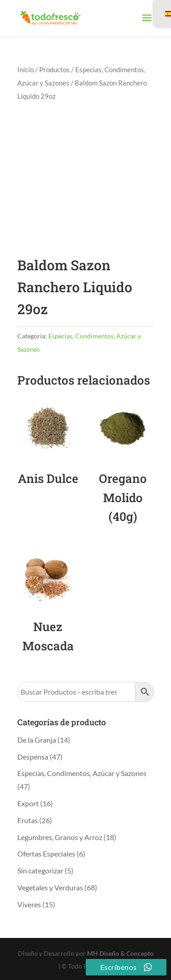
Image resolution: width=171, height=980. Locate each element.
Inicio (26, 70)
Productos (54, 70)
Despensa (33, 757)
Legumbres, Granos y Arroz (60, 837)
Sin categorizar (40, 870)
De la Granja (37, 740)
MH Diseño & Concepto (120, 953)
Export (28, 803)
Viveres (29, 904)
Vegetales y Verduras (50, 887)
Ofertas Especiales (46, 854)
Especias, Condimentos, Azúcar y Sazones (82, 773)
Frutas (28, 820)
